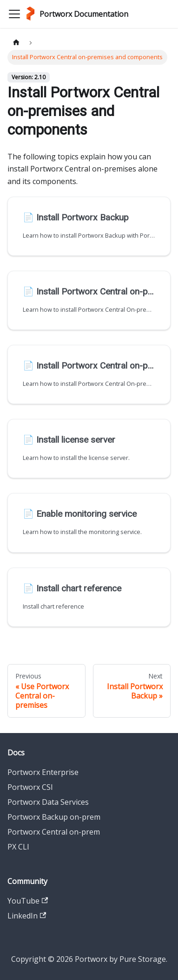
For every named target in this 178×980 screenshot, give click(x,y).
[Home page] (16, 43)
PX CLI (18, 847)
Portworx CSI (30, 787)
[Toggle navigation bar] (14, 14)
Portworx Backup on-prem (54, 817)
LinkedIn (27, 916)
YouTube (28, 901)
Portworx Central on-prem (54, 832)
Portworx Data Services (48, 802)
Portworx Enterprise (43, 772)
